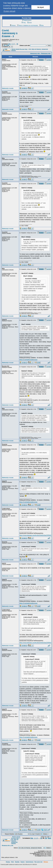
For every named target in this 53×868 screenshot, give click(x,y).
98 (17, 44)
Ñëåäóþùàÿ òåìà (46, 54)
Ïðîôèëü (13, 25)
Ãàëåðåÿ (17, 862)
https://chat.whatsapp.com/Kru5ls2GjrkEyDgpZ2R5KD (35, 535)
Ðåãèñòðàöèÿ (27, 20)
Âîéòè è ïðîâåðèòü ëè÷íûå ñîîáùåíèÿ (28, 25)
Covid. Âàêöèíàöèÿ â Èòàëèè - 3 (10, 33)
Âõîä (42, 25)
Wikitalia (46, 862)
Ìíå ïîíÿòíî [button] (41, 7)
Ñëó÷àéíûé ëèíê (38, 862)
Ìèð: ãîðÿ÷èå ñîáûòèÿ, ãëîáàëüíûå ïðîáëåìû (15, 842)
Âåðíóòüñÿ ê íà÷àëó (8, 88)
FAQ (24, 23)
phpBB (7, 865)
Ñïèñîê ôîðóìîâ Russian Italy (19, 49)
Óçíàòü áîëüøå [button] (9, 11)
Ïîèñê (29, 23)
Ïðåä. (10, 44)
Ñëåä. (8, 45)
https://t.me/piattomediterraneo (28, 360)
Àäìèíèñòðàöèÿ (30, 862)
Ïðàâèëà (23, 862)
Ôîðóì (12, 862)
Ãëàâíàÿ (8, 862)
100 (5, 45)
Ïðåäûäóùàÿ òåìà (35, 54)
